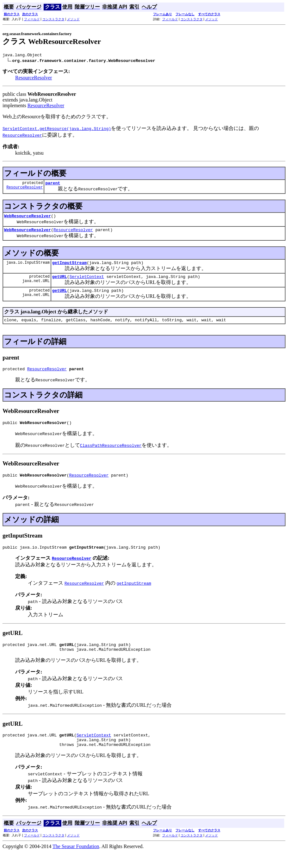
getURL (60, 282)
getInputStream (69, 267)
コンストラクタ (53, 19)
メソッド (73, 19)
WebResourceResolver (28, 219)
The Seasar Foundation (76, 862)
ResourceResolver (34, 79)
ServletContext (87, 282)
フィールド (32, 19)
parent (53, 185)
